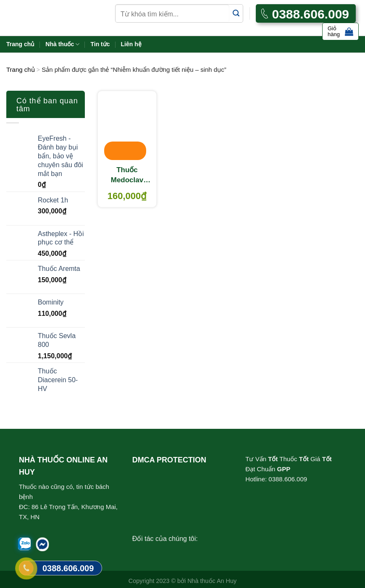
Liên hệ (131, 44)
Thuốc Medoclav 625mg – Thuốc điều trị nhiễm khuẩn (127, 176)
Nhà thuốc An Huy (212, 581)
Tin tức (100, 44)
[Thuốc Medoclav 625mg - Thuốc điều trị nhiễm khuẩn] (127, 126)
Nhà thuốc (62, 44)
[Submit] (236, 14)
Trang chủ (20, 44)
